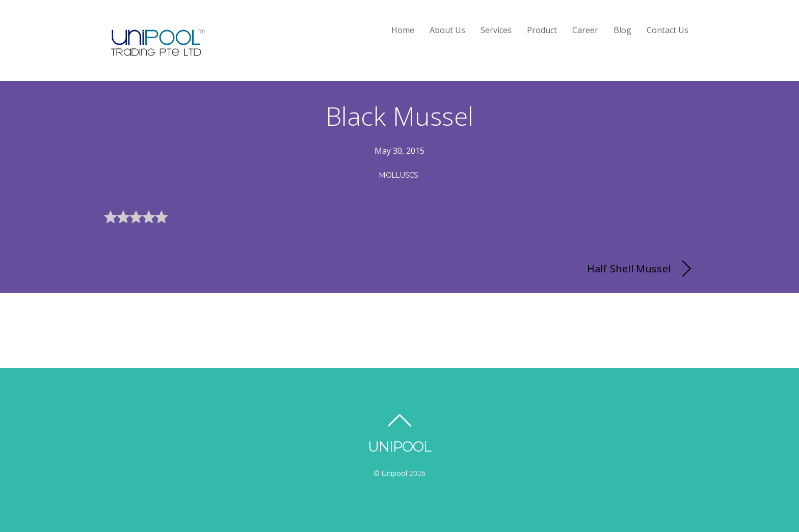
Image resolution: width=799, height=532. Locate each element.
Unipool (394, 473)
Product (542, 30)
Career (585, 30)
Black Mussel (400, 116)
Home (403, 30)
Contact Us (668, 30)
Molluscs (398, 175)
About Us (447, 30)
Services (496, 30)
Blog (622, 30)
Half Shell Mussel (641, 269)
